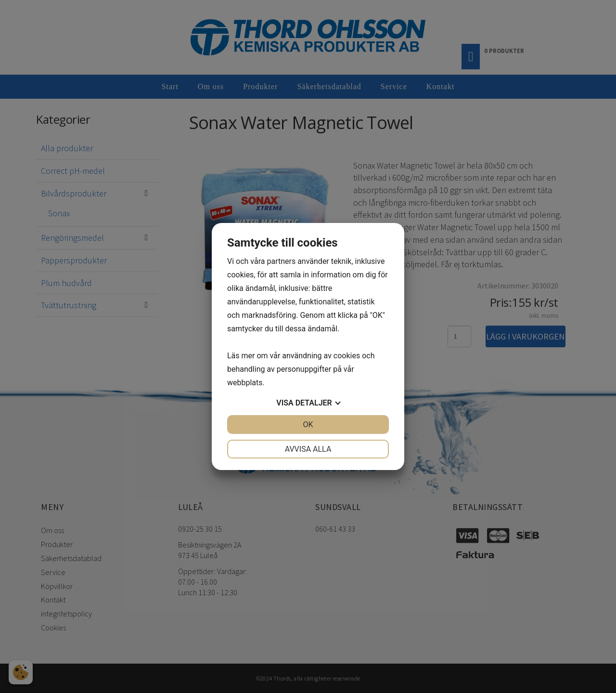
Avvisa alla (308, 449)
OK (308, 425)
